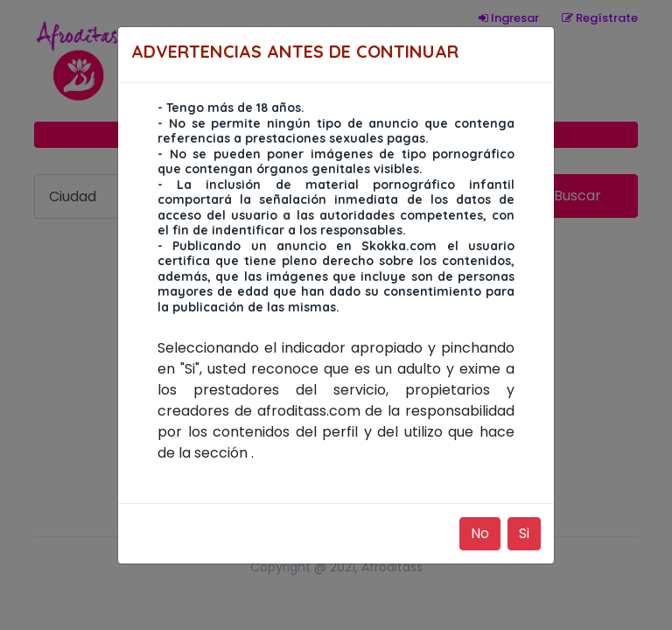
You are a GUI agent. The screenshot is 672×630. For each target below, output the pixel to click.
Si (524, 533)
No (480, 533)
